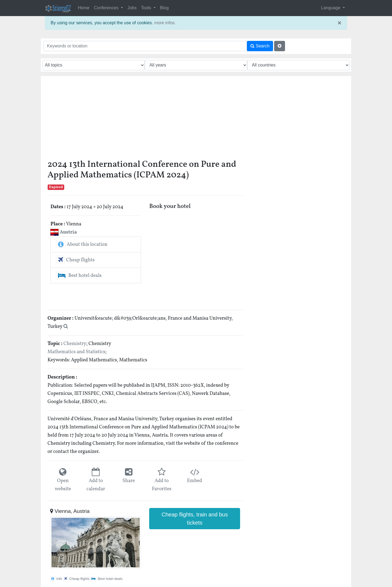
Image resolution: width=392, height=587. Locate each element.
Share (129, 481)
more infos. (165, 23)
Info (56, 579)
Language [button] (331, 8)
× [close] (339, 23)
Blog (164, 8)
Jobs (132, 8)
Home (84, 8)
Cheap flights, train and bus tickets (195, 519)
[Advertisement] (145, 120)
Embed (195, 481)
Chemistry (75, 344)
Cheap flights (75, 260)
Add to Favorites (162, 485)
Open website (63, 485)
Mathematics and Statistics (76, 352)
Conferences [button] (107, 8)
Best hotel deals (79, 276)
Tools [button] (147, 8)
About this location (82, 245)
